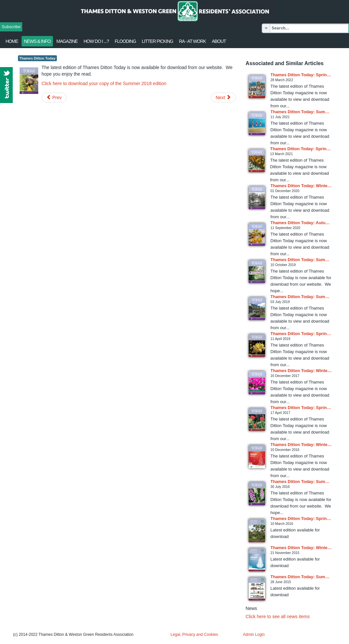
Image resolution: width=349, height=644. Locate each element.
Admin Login (254, 635)
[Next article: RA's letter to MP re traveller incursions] (223, 98)
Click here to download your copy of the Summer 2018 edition (104, 83)
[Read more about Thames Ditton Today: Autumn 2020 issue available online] (257, 234)
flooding (125, 41)
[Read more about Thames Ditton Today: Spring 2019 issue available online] (257, 346)
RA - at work (192, 41)
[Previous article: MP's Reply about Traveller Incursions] (54, 98)
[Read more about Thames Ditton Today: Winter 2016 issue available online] (257, 457)
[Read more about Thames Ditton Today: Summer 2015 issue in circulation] (257, 589)
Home (12, 41)
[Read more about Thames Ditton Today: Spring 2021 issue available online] (257, 161)
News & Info (37, 41)
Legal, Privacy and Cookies (194, 635)
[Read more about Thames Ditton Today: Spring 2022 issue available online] (257, 87)
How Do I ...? (96, 41)
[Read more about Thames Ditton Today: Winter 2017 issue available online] (257, 383)
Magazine (67, 41)
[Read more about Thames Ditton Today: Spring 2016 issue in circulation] (257, 531)
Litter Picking (158, 41)
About (219, 41)
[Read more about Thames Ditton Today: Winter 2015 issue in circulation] (257, 560)
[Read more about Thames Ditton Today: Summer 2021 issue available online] (257, 124)
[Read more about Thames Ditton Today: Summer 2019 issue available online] (257, 272)
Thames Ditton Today (37, 58)
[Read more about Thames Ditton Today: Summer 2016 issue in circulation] (257, 494)
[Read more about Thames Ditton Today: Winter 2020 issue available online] (257, 198)
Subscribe (11, 27)
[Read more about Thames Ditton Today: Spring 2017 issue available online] (257, 420)
